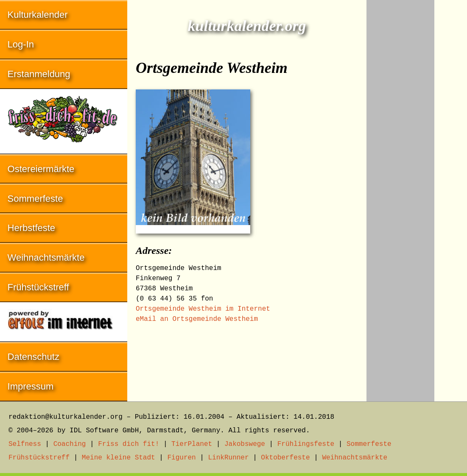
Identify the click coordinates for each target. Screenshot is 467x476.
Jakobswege (245, 444)
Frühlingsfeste (306, 444)
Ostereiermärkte (41, 169)
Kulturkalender (38, 15)
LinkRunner (229, 458)
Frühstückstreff (38, 287)
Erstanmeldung (39, 74)
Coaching (70, 444)
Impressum (31, 386)
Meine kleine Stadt (119, 458)
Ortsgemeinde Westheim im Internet (203, 309)
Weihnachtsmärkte (46, 257)
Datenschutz (34, 357)
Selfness (25, 444)
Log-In (21, 44)
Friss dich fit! (129, 444)
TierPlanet (192, 444)
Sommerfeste (35, 199)
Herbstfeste (32, 228)
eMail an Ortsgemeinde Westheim (197, 319)
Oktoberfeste (285, 458)
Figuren (181, 458)
